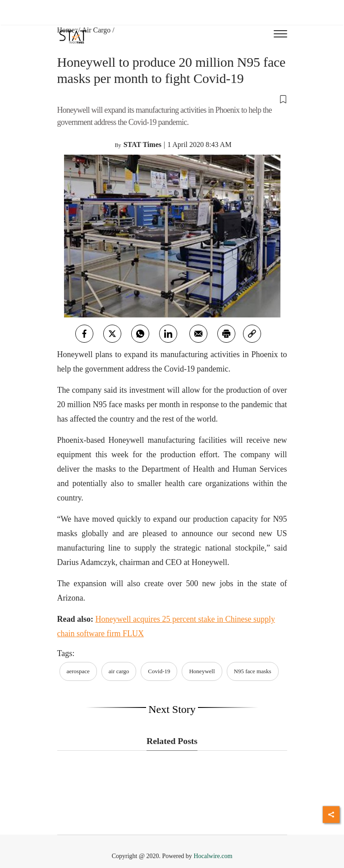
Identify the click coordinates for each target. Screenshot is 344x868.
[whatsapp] (140, 334)
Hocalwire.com (213, 856)
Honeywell (202, 671)
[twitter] (112, 334)
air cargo (119, 671)
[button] (172, 99)
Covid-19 (159, 671)
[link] (252, 334)
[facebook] (84, 334)
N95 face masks (253, 671)
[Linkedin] (168, 334)
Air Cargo (96, 30)
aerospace (78, 671)
